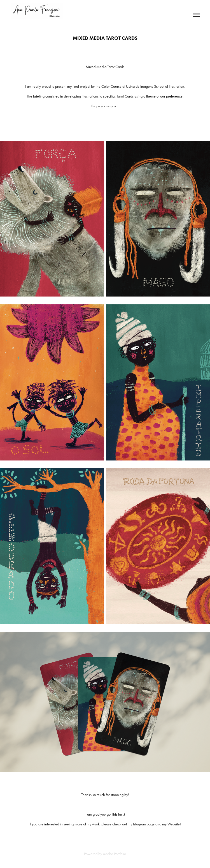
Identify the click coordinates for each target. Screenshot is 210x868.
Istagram (139, 824)
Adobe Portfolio (114, 854)
